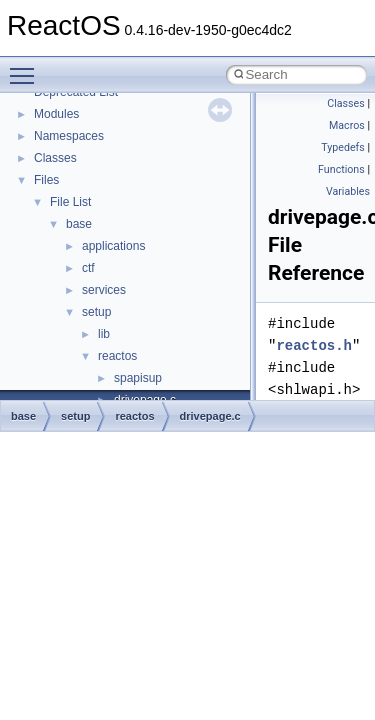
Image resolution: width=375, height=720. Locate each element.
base (79, 224)
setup (96, 312)
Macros (347, 125)
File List (70, 202)
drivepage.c (210, 416)
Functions (341, 169)
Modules (56, 114)
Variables (348, 191)
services (104, 290)
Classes (55, 158)
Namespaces (69, 136)
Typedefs (343, 147)
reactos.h (314, 345)
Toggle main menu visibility (27, 67)
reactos (117, 356)
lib (104, 334)
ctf (88, 268)
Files (46, 180)
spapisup (138, 378)
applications (113, 246)
